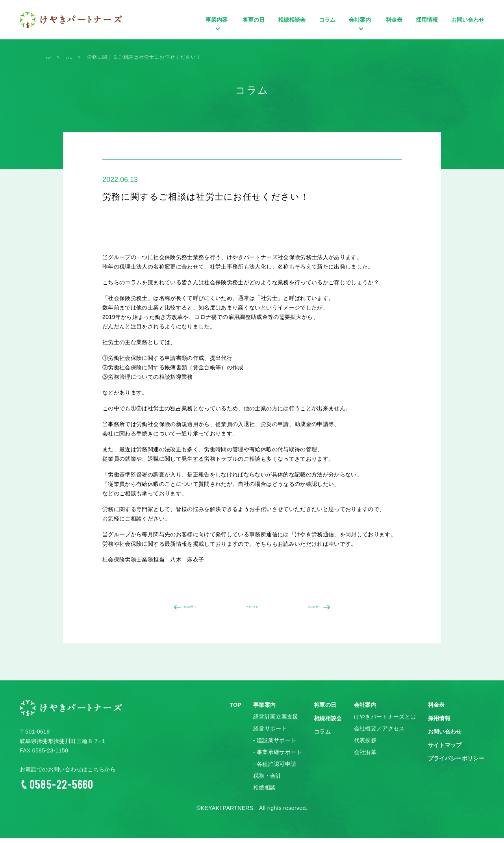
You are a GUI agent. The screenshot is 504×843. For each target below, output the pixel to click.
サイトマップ (445, 750)
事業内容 (217, 31)
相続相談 (264, 792)
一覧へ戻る (252, 610)
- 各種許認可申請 (275, 769)
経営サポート (270, 733)
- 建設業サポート (275, 745)
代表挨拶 (365, 745)
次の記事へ (322, 610)
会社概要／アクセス (379, 733)
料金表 (394, 20)
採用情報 (427, 20)
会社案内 (361, 31)
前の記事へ (182, 610)
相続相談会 (292, 20)
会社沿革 (365, 757)
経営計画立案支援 (276, 721)
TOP (235, 710)
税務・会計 (267, 780)
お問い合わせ (468, 20)
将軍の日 (254, 20)
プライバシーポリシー (456, 763)
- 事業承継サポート (278, 757)
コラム (327, 20)
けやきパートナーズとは (385, 721)
